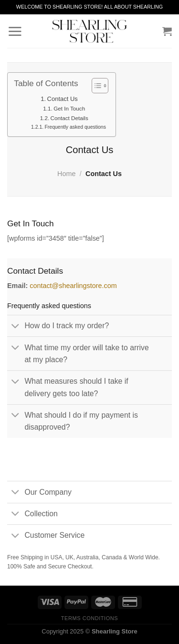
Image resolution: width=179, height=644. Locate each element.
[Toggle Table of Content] (95, 86)
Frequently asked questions (75, 127)
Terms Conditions (89, 618)
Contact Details (69, 118)
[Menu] (15, 31)
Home (66, 174)
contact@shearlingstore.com (73, 286)
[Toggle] (16, 326)
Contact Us (63, 99)
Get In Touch (69, 108)
